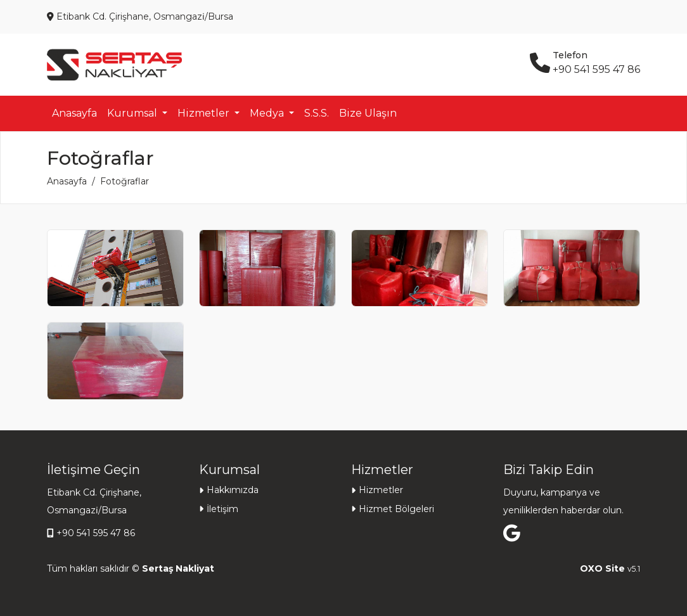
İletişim (222, 509)
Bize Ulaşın (368, 113)
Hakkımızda (233, 490)
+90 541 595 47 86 (96, 533)
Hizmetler (381, 490)
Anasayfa (74, 113)
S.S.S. (317, 113)
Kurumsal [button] (133, 113)
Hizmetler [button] (205, 113)
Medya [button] (268, 113)
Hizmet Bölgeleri (396, 509)
